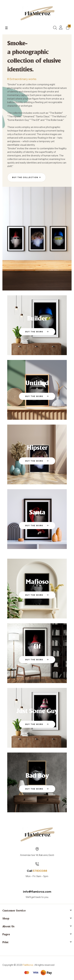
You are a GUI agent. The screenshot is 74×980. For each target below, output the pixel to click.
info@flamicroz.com (37, 892)
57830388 (40, 871)
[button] (27, 177)
